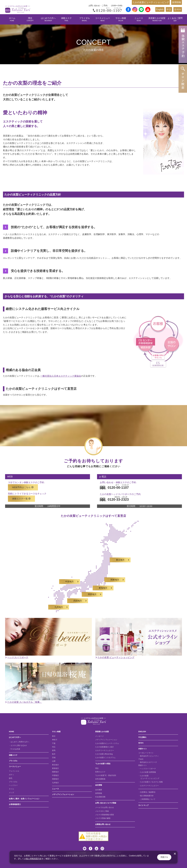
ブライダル (85, 19)
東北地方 (55, 765)
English (160, 9)
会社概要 (99, 790)
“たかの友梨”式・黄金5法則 (106, 775)
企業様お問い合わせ (103, 824)
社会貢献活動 (100, 797)
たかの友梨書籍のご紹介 (105, 747)
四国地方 (55, 779)
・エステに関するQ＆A (18, 745)
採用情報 (177, 2)
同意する (164, 857)
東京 (54, 736)
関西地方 (55, 772)
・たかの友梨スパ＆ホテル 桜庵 (150, 782)
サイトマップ (143, 805)
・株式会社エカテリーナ (148, 762)
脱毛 (11, 778)
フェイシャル (14, 771)
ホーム (12, 19)
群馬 (54, 750)
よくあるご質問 (175, 19)
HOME (11, 732)
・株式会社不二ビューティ (149, 756)
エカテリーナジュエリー (105, 750)
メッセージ (99, 736)
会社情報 (99, 785)
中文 (169, 9)
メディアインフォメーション (63, 794)
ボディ (11, 775)
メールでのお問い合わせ (105, 807)
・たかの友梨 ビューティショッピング (149, 777)
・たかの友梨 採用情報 (147, 772)
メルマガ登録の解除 (103, 818)
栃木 (54, 754)
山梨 (54, 761)
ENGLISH (142, 732)
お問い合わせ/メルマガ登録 (106, 803)
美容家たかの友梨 (157, 19)
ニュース (139, 19)
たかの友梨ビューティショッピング (151, 2)
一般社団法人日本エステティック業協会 (61, 376)
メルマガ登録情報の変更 (105, 815)
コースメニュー (103, 19)
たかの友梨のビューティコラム (107, 743)
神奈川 (55, 740)
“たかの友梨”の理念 (103, 764)
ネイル (11, 789)
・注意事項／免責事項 (147, 792)
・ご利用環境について (147, 799)
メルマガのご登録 (102, 811)
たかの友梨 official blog (104, 754)
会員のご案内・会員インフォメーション (24, 799)
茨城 (54, 758)
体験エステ (66, 19)
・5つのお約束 (14, 749)
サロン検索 (121, 19)
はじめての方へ (48, 19)
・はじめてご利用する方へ (19, 742)
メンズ (11, 793)
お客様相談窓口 (15, 804)
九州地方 (55, 783)
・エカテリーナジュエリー (149, 786)
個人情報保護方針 (34, 859)
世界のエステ (100, 772)
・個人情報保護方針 (146, 796)
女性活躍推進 (100, 779)
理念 (30, 19)
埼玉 (54, 747)
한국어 (178, 9)
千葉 (54, 743)
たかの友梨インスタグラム (105, 758)
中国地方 (55, 775)
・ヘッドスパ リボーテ (147, 769)
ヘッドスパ (13, 785)
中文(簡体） (143, 737)
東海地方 (55, 768)
